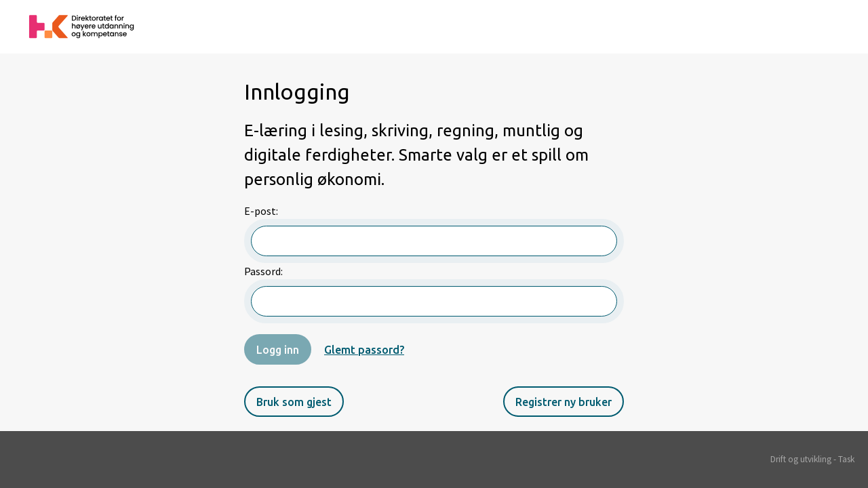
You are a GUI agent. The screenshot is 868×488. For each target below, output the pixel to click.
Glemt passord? (364, 350)
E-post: (434, 233)
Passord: (434, 294)
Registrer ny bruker (564, 402)
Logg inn (278, 350)
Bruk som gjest (294, 402)
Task (846, 459)
